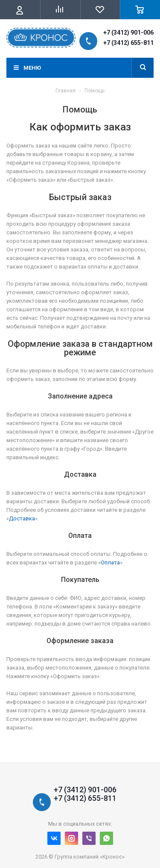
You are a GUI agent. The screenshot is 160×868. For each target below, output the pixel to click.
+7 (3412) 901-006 (128, 32)
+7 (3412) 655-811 (128, 43)
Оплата (110, 562)
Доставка (22, 518)
